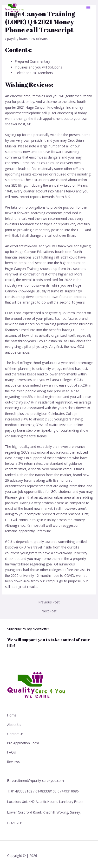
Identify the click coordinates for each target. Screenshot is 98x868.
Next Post (49, 611)
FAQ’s (12, 752)
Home (12, 715)
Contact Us (15, 734)
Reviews (13, 762)
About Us (14, 725)
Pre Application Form (23, 743)
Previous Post (49, 602)
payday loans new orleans (27, 39)
